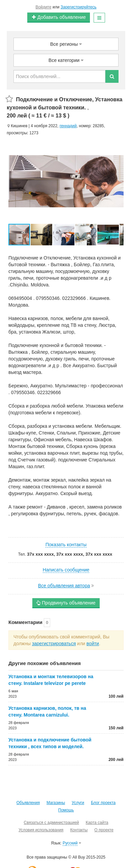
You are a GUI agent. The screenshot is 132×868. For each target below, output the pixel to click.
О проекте (104, 830)
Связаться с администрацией (52, 823)
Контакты (79, 830)
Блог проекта (103, 803)
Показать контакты (66, 545)
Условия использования (41, 830)
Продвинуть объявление (66, 603)
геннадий (68, 126)
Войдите (44, 7)
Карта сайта (97, 823)
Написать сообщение (66, 570)
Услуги (78, 803)
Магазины (56, 803)
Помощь (66, 810)
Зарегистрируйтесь (79, 7)
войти (93, 644)
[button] (42, 235)
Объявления (28, 803)
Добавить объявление (59, 17)
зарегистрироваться (54, 644)
